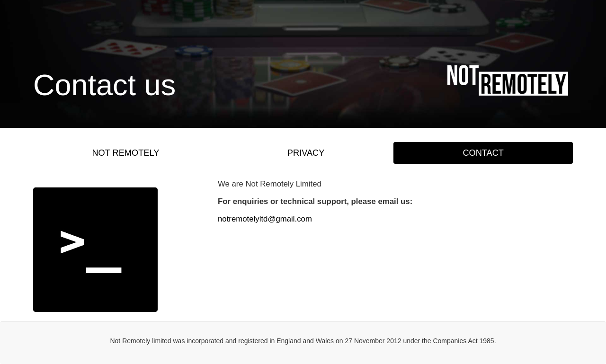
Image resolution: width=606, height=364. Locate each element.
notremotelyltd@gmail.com (265, 219)
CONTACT (483, 153)
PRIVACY (306, 153)
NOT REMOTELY (125, 153)
